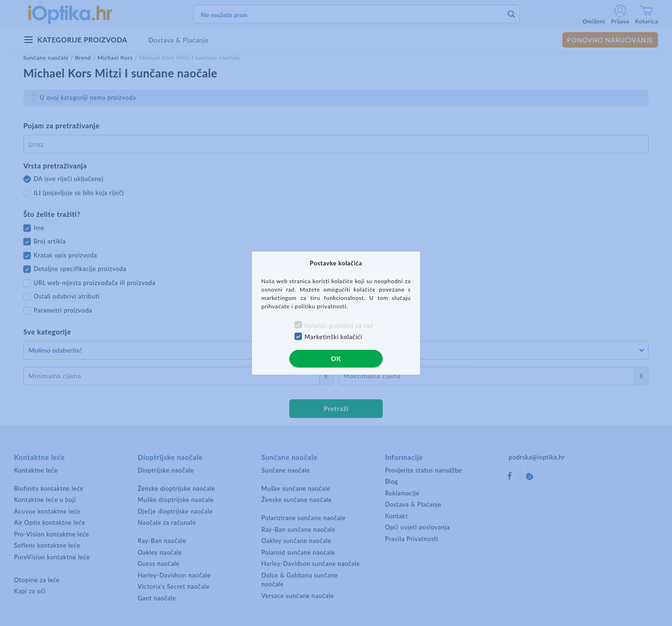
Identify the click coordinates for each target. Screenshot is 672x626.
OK (336, 358)
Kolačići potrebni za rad (339, 326)
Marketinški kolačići (334, 337)
